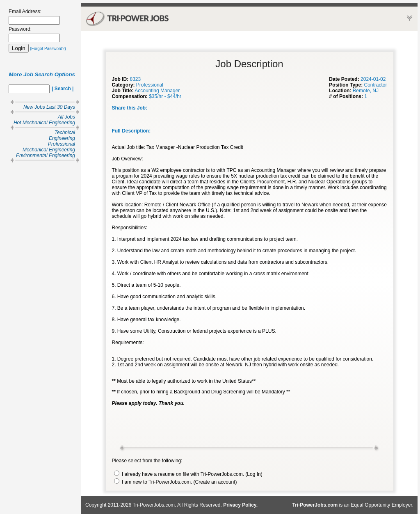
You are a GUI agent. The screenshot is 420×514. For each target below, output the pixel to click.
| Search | (63, 89)
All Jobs (66, 117)
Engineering (62, 138)
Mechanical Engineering (49, 150)
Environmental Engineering (46, 155)
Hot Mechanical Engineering (44, 123)
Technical (65, 132)
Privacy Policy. (240, 505)
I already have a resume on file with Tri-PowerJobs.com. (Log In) (188, 474)
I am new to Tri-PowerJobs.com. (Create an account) (176, 482)
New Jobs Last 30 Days (49, 107)
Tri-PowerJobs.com (315, 505)
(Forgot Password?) (48, 49)
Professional (62, 144)
